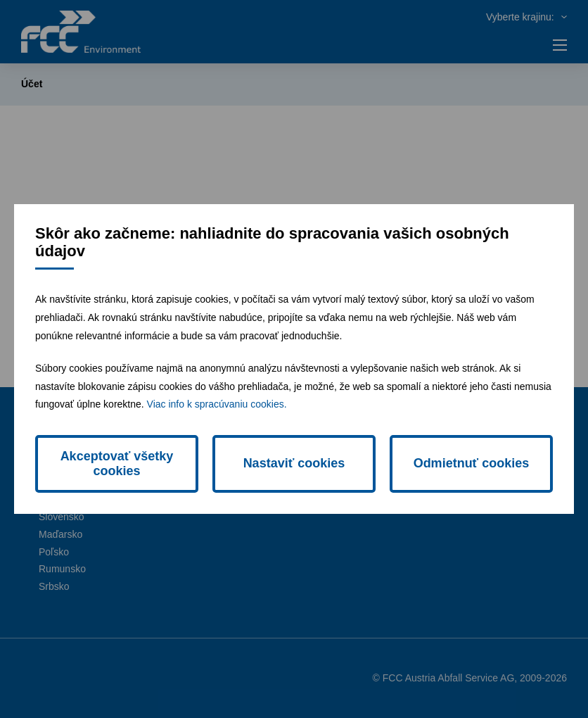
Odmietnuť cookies (472, 463)
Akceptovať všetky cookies (117, 464)
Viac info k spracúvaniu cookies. (217, 404)
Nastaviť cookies (294, 463)
